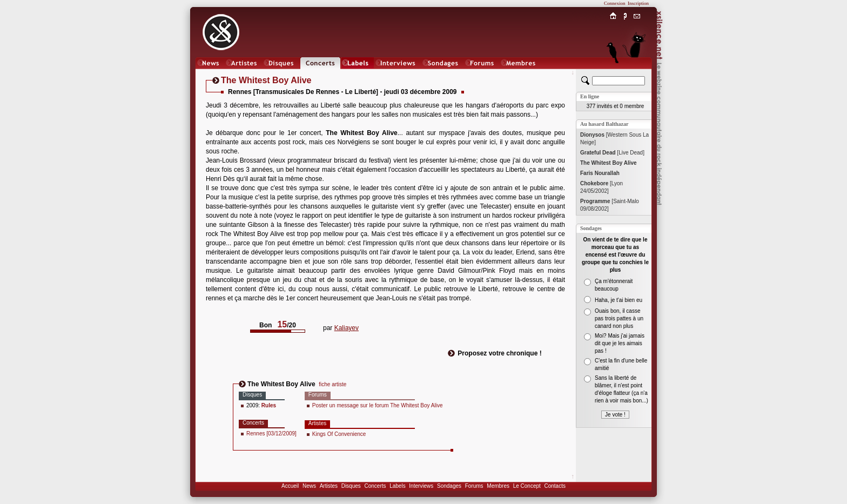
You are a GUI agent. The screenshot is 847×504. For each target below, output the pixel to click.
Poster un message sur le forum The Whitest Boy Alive (378, 405)
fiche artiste (332, 384)
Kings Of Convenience (339, 434)
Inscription (638, 3)
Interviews (421, 486)
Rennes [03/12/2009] (271, 434)
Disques (351, 486)
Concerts (375, 486)
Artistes (329, 486)
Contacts (554, 486)
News (309, 486)
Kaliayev (347, 328)
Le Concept (527, 486)
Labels (397, 486)
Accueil (290, 486)
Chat (637, 74)
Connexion (615, 3)
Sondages (449, 486)
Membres (498, 486)
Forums (474, 486)
